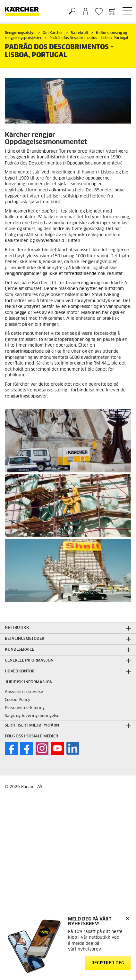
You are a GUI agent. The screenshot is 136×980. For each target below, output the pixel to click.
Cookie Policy (18, 700)
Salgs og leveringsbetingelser (33, 716)
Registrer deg (108, 963)
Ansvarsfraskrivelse (24, 692)
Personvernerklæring (25, 708)
